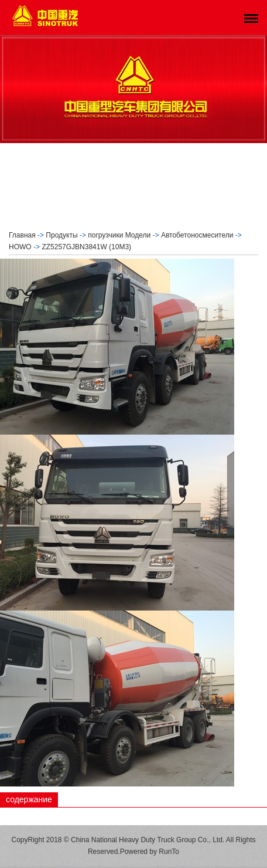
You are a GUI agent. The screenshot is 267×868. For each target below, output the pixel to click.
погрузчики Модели (119, 235)
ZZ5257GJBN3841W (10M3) (86, 247)
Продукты (61, 235)
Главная (22, 235)
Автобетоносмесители (197, 235)
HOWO (20, 247)
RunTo (169, 852)
